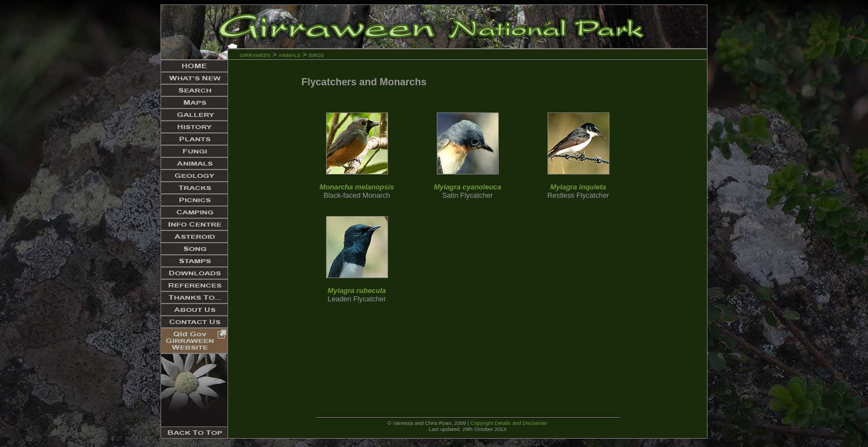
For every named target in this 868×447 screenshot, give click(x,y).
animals (290, 55)
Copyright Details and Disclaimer (509, 423)
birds (317, 55)
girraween (255, 55)
